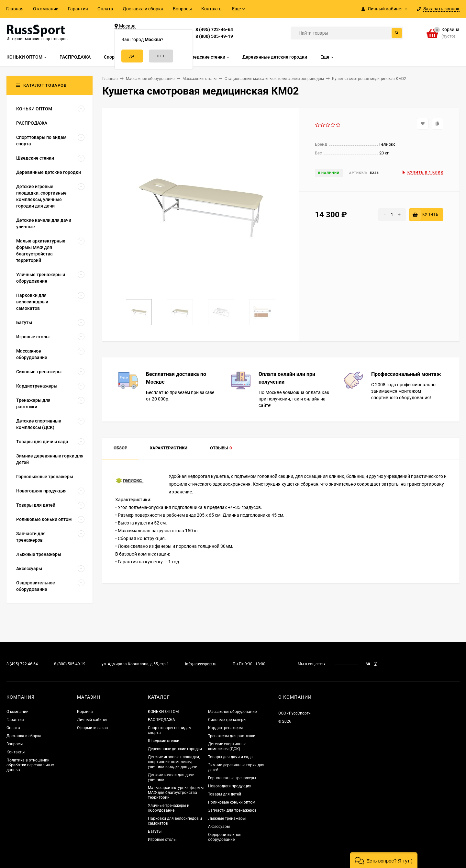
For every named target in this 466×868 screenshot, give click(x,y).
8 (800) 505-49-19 (214, 36)
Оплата (105, 9)
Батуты (155, 831)
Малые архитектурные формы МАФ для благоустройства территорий (176, 793)
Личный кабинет (92, 720)
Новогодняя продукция (230, 786)
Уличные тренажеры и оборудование (169, 808)
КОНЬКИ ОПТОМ (163, 712)
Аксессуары (219, 827)
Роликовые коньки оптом (232, 802)
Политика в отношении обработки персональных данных (30, 765)
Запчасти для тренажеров (232, 810)
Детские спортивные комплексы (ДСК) (227, 746)
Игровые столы (162, 840)
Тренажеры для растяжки (232, 736)
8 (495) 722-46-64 (214, 29)
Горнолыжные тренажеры (232, 778)
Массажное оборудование (232, 712)
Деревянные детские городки (175, 749)
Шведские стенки (164, 741)
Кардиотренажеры (225, 728)
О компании (46, 9)
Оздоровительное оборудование (225, 837)
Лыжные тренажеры (227, 818)
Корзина (85, 712)
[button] (384, 860)
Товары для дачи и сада (230, 757)
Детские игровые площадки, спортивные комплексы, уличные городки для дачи (174, 762)
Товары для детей (225, 794)
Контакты (212, 9)
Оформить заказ (92, 728)
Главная (15, 9)
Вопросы (182, 9)
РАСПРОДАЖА (161, 720)
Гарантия (78, 9)
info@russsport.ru (201, 664)
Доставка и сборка (143, 9)
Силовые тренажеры (227, 720)
